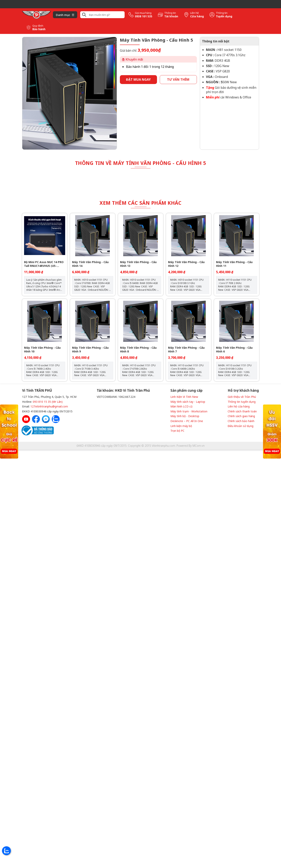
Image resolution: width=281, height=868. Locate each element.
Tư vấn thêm (178, 79)
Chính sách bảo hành (241, 421)
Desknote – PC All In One (187, 421)
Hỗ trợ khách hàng (243, 390)
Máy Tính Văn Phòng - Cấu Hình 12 (186, 264)
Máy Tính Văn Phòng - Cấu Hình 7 (186, 350)
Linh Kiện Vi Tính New (184, 397)
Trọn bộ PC (177, 431)
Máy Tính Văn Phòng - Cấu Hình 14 (90, 264)
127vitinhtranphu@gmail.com (49, 406)
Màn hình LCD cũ (181, 406)
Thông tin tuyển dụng (242, 402)
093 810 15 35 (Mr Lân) (48, 402)
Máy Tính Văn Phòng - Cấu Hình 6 (234, 350)
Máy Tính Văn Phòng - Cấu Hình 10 (42, 350)
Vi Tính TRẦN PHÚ (37, 390)
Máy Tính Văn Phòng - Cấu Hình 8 (138, 350)
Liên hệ (194, 13)
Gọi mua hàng (143, 13)
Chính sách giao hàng (241, 416)
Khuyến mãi (133, 59)
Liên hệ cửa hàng (239, 406)
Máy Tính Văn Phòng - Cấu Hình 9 (90, 350)
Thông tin (170, 13)
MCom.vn (199, 446)
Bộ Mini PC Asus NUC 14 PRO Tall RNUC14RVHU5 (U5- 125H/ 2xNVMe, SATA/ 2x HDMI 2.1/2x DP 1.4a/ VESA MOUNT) (44, 264)
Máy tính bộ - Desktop (185, 416)
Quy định (38, 26)
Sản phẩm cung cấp (186, 390)
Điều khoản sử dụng (241, 426)
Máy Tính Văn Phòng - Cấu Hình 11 (234, 264)
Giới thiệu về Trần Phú (242, 397)
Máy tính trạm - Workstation (189, 411)
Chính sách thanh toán (242, 411)
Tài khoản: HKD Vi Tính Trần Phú (123, 390)
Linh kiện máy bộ (181, 426)
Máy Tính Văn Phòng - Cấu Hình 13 (138, 264)
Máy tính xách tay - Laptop (188, 402)
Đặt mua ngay (138, 79)
